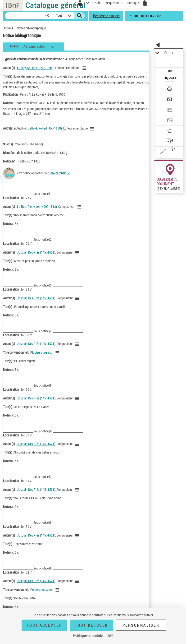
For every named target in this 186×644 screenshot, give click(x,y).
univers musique (59, 173)
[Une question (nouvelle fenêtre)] (170, 152)
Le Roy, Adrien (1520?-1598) (35, 68)
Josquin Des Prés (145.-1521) (36, 252)
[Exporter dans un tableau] (170, 110)
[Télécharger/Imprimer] (170, 90)
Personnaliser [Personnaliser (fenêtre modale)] (141, 625)
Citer (170, 71)
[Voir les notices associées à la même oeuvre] (58, 353)
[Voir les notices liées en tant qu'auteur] (85, 68)
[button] (47, 16)
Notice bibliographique (31, 28)
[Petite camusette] (41, 590)
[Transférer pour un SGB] (170, 121)
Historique (133, 3)
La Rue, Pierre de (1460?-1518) (37, 206)
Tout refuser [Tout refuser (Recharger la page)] (91, 625)
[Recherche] (25, 16)
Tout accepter (45, 625)
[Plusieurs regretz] (41, 352)
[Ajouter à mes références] (170, 131)
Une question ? (113, 3)
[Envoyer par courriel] (170, 100)
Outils (169, 53)
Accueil (8, 28)
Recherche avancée (107, 16)
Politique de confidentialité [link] (93, 635)
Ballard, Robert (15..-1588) (45, 128)
